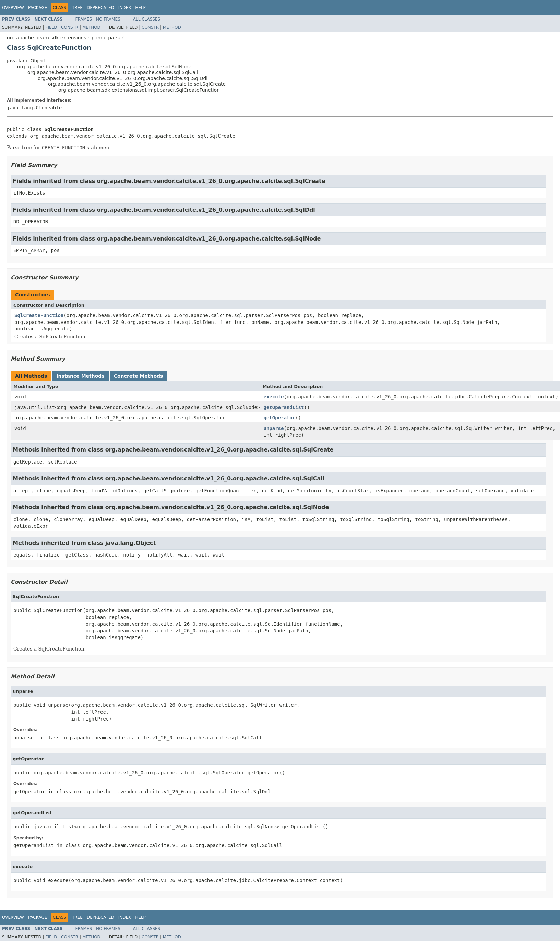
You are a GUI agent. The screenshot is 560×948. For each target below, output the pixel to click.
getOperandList (284, 407)
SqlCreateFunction (39, 315)
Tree (77, 8)
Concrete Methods (139, 376)
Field (51, 27)
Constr (70, 27)
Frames (84, 19)
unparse (273, 428)
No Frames (108, 19)
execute (273, 397)
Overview (13, 8)
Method (91, 27)
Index (125, 8)
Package (38, 8)
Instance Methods (80, 376)
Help (140, 8)
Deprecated (100, 8)
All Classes (147, 19)
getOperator (279, 418)
